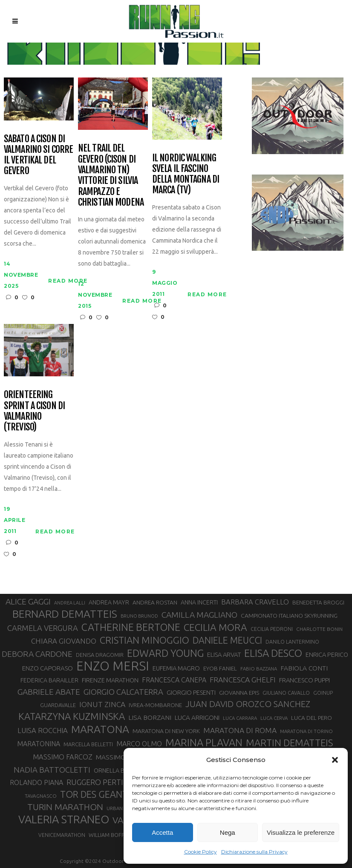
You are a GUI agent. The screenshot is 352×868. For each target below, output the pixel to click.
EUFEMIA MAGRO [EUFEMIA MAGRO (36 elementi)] (176, 668)
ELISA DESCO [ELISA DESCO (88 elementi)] (273, 653)
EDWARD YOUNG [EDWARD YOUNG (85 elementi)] (165, 653)
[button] (335, 760)
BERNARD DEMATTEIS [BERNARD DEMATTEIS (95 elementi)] (65, 614)
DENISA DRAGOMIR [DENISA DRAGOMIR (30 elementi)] (100, 655)
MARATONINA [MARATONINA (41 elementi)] (39, 744)
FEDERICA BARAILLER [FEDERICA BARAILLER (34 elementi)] (49, 680)
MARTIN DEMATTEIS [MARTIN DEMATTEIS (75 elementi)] (289, 743)
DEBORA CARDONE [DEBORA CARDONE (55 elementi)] (37, 654)
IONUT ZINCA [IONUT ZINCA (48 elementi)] (102, 704)
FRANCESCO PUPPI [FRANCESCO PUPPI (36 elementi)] (304, 680)
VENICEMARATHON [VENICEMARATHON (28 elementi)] (62, 835)
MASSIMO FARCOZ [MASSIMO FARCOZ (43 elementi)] (63, 757)
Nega (228, 832)
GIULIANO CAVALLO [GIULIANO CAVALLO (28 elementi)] (286, 693)
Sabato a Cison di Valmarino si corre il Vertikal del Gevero (38, 155)
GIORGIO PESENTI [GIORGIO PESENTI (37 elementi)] (191, 692)
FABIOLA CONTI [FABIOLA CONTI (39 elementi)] (304, 668)
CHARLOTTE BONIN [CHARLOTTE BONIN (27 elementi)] (319, 629)
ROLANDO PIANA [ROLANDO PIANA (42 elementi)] (36, 782)
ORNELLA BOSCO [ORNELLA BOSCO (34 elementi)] (117, 771)
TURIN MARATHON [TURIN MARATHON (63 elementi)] (65, 807)
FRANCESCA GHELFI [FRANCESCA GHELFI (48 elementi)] (243, 680)
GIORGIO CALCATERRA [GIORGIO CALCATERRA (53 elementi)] (123, 692)
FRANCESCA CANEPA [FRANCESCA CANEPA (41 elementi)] (174, 680)
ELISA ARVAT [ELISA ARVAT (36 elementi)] (224, 655)
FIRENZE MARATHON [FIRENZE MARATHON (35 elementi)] (110, 680)
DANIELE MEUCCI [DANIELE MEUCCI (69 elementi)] (227, 640)
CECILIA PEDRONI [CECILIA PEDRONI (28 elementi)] (272, 629)
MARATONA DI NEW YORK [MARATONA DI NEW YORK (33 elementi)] (166, 731)
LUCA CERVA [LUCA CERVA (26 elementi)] (274, 718)
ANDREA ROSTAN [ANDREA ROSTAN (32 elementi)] (155, 602)
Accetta (162, 832)
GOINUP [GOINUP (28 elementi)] (323, 693)
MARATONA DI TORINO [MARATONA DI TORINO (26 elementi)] (306, 731)
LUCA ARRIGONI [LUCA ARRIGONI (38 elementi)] (197, 718)
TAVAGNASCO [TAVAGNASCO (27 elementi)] (41, 796)
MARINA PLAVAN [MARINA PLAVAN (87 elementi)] (204, 742)
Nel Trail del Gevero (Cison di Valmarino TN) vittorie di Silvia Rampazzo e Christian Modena (111, 175)
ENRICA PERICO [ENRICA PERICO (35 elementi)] (327, 655)
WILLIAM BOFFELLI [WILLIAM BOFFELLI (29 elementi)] (111, 835)
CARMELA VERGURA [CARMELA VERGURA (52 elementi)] (43, 628)
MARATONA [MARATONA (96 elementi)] (100, 729)
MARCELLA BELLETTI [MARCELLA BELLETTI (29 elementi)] (88, 744)
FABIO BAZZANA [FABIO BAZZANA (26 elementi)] (259, 669)
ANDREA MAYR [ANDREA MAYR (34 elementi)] (109, 602)
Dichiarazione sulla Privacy (254, 852)
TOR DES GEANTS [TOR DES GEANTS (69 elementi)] (96, 794)
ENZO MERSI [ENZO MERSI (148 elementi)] (113, 666)
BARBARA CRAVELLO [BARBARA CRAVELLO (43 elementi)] (255, 602)
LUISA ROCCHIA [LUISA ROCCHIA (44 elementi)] (43, 730)
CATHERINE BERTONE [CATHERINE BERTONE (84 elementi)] (131, 627)
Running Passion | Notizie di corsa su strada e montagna (160, 49)
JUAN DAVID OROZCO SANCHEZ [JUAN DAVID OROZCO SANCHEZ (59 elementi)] (248, 704)
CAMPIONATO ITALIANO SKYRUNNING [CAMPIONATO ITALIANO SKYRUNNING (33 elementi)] (289, 616)
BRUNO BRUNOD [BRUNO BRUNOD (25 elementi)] (139, 616)
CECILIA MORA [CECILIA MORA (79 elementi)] (215, 627)
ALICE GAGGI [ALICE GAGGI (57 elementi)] (28, 602)
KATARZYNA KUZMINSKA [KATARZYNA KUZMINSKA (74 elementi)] (72, 716)
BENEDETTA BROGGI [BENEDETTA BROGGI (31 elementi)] (318, 603)
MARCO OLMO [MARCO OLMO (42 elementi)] (139, 744)
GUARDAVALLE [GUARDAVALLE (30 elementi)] (58, 705)
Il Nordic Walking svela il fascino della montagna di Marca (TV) (186, 174)
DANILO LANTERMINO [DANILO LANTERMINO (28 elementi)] (292, 642)
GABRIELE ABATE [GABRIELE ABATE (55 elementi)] (49, 692)
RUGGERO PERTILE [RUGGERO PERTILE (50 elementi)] (99, 782)
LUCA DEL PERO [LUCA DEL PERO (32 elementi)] (312, 718)
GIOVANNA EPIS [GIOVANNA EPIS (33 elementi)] (239, 693)
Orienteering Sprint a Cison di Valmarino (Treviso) (34, 411)
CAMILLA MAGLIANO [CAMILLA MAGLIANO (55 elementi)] (199, 615)
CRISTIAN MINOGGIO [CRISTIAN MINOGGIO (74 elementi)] (144, 640)
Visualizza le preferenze (301, 832)
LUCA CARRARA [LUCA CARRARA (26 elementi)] (240, 718)
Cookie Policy (201, 852)
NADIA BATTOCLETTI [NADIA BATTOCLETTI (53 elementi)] (52, 770)
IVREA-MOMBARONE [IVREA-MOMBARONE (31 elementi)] (155, 705)
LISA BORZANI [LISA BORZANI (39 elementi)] (150, 718)
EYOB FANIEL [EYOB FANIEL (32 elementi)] (220, 668)
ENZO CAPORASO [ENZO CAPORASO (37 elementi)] (48, 668)
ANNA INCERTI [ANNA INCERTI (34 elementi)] (199, 602)
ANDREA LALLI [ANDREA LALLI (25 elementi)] (70, 603)
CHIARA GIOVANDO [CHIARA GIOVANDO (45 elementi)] (64, 641)
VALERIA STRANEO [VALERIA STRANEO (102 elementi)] (64, 819)
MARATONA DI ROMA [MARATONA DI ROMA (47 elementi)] (240, 730)
